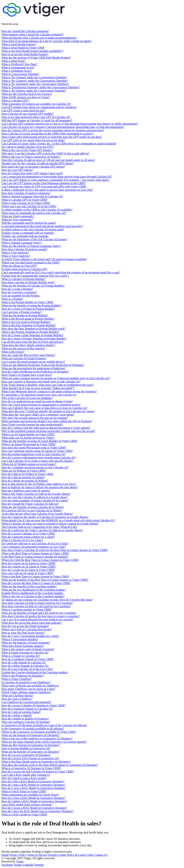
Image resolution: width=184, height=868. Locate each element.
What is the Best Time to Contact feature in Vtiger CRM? (35, 553)
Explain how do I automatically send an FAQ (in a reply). (35, 276)
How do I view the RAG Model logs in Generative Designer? (38, 811)
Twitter (18, 865)
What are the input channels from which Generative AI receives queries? (44, 742)
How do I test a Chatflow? (17, 699)
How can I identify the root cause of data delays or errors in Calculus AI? (44, 408)
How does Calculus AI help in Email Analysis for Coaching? (37, 603)
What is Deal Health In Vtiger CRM (23, 48)
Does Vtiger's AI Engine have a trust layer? (27, 375)
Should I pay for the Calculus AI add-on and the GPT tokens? (38, 163)
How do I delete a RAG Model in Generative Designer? (34, 801)
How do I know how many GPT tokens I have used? (32, 173)
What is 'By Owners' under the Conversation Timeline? (34, 91)
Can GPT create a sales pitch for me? (24, 110)
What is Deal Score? (13, 61)
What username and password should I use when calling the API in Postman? (47, 421)
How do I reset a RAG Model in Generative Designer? (33, 798)
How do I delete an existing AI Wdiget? (25, 481)
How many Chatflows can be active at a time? (28, 689)
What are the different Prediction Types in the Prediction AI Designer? (43, 365)
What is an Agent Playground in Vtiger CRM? (29, 444)
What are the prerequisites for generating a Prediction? (34, 368)
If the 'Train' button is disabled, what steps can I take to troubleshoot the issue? (48, 385)
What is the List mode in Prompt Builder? (26, 322)
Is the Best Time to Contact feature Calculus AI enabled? (35, 557)
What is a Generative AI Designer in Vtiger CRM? (31, 768)
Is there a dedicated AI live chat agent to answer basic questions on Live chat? (47, 190)
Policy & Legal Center (80, 855)
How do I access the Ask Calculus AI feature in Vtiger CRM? (38, 772)
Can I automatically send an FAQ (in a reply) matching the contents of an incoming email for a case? (61, 272)
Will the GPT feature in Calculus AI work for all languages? (37, 120)
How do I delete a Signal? (17, 715)
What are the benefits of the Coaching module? (29, 586)
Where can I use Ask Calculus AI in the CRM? (29, 206)
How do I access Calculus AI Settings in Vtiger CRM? (33, 705)
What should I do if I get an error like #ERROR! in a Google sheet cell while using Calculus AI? (58, 520)
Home (5, 855)
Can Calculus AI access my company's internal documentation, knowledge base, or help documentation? (63, 127)
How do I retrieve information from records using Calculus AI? (39, 458)
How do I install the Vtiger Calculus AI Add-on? (30, 504)
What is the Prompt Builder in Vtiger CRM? (28, 302)
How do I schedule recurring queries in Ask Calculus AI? (35, 467)
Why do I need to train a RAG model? (24, 778)
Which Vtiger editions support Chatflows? (26, 692)
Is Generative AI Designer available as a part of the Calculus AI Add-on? (44, 725)
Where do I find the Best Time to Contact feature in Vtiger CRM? (40, 560)
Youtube (39, 865)
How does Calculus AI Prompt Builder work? (28, 282)
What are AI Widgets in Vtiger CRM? (24, 471)
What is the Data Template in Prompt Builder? (29, 325)
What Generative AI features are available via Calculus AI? (36, 104)
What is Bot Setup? (13, 352)
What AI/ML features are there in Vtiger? (26, 97)
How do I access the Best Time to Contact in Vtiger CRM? (36, 583)
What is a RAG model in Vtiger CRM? (24, 814)
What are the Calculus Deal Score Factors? (27, 94)
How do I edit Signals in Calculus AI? (24, 662)
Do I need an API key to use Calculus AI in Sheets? (32, 510)
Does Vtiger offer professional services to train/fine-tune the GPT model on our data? (52, 137)
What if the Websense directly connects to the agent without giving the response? (49, 391)
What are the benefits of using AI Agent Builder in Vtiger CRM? (39, 441)
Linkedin (28, 865)
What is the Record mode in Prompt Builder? (28, 319)
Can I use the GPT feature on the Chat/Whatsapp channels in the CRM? (44, 183)
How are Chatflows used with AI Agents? (26, 491)
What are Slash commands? (18, 216)
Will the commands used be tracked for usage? (29, 223)
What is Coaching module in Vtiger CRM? (27, 610)
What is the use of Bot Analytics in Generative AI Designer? (37, 738)
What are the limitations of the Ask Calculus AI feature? (34, 239)
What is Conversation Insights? (20, 639)
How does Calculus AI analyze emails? (24, 249)
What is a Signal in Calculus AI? (21, 656)
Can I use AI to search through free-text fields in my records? (37, 619)
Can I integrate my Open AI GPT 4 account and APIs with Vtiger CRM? (44, 186)
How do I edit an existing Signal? (21, 712)
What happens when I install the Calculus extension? (32, 34)
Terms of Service (37, 855)
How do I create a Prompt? (17, 289)
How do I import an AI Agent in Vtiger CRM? (29, 567)
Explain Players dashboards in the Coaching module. (32, 593)
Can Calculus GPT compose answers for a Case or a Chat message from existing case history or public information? (70, 124)
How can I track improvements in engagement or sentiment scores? (41, 405)
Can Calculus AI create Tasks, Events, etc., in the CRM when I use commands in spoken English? (59, 144)
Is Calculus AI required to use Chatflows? (26, 682)
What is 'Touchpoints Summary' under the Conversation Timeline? (40, 87)
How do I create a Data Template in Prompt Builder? (32, 335)
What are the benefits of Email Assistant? (26, 643)
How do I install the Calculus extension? (25, 31)
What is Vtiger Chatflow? (17, 679)
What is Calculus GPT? (16, 101)
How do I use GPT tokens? (17, 170)
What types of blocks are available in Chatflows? (30, 686)
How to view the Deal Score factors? (23, 633)
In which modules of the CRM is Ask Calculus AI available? (37, 210)
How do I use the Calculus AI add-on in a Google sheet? (34, 497)
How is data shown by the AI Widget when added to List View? (39, 484)
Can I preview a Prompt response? (22, 312)
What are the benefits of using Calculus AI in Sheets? (33, 507)
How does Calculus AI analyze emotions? (26, 193)
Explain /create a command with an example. (28, 233)
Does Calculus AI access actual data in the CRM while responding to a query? (48, 134)
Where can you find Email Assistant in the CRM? (31, 262)
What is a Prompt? (12, 299)
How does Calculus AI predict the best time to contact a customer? (41, 616)
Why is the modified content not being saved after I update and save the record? (48, 431)
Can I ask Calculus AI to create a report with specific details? (37, 461)
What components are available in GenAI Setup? (30, 795)
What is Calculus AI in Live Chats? (22, 540)
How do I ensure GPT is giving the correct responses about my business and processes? (53, 130)
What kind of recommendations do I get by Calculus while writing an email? (47, 41)
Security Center (57, 855)
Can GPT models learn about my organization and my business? (39, 107)
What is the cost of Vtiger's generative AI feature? (31, 157)
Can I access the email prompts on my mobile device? (33, 362)
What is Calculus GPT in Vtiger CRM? (24, 200)
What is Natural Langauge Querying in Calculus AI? (32, 196)
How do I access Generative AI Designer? (26, 755)
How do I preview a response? (19, 292)
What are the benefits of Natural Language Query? (31, 246)
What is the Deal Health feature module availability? (32, 51)
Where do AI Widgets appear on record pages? (29, 464)
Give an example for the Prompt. (21, 296)
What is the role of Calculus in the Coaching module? (33, 596)
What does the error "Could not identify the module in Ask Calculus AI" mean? (48, 411)
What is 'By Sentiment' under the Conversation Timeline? (35, 84)
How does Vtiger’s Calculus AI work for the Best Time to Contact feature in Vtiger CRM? (55, 550)
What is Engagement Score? (18, 67)
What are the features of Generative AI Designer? (31, 735)
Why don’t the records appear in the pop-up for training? (35, 418)
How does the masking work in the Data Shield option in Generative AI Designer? (50, 765)
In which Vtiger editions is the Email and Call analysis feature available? (44, 259)
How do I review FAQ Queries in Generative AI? (30, 758)
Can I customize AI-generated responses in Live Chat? (33, 547)
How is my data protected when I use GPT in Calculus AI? (36, 117)
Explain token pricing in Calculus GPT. (25, 269)
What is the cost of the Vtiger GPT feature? (27, 150)
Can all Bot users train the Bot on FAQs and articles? (33, 342)
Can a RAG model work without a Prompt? (27, 805)
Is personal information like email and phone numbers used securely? (42, 226)
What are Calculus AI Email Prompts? (24, 358)
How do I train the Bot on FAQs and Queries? (28, 355)
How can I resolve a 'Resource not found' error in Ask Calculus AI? (41, 381)
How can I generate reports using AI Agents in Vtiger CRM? (37, 451)
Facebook (7, 865)
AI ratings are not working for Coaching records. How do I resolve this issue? (47, 600)
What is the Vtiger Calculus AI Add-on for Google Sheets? (36, 494)
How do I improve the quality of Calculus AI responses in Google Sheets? (45, 517)
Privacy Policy (18, 855)
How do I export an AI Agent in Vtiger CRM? (28, 563)
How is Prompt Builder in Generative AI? (26, 748)
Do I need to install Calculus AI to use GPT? (28, 147)
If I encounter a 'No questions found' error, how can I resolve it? (39, 395)
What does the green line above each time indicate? (32, 623)
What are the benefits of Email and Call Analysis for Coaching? (39, 613)
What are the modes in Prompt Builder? (25, 315)
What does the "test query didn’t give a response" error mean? (38, 415)
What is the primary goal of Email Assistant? (28, 649)
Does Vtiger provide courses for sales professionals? (32, 424)
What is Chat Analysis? (15, 253)
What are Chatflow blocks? (18, 695)
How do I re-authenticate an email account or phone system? (37, 401)
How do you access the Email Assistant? (25, 626)
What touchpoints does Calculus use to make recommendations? (39, 38)
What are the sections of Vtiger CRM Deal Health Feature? (36, 58)
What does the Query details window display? (28, 345)
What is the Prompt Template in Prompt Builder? (30, 332)
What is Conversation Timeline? (20, 74)
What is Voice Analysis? (16, 256)
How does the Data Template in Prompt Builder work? (33, 329)
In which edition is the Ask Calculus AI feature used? (33, 229)
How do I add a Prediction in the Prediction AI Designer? (35, 372)
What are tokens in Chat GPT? (19, 266)
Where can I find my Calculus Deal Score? (27, 629)
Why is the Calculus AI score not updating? (27, 398)
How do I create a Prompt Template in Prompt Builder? (34, 339)
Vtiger (20, 861)
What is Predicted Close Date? (19, 64)
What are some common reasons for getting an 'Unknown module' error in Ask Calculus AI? (56, 378)
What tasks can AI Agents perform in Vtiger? (28, 438)
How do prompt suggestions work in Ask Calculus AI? (33, 454)
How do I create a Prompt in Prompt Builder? (28, 309)
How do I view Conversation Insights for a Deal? (30, 636)
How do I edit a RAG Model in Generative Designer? (33, 781)
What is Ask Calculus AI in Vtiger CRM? (26, 203)
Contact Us (101, 855)
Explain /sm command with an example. (25, 236)
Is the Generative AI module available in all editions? (33, 729)
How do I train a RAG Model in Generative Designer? (33, 785)
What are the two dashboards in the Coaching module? (34, 590)
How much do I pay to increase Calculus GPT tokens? (33, 167)
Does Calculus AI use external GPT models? (28, 114)
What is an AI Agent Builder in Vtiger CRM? (28, 434)
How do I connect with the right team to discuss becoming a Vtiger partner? (46, 428)
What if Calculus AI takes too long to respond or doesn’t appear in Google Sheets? (50, 524)
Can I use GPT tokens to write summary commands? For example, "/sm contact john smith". (56, 180)
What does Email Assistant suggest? (23, 646)
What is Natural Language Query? (22, 243)
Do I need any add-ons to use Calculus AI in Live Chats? (35, 543)
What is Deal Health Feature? (19, 44)
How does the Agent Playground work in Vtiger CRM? (34, 448)
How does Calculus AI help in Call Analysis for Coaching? (36, 606)
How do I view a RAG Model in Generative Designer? (34, 788)
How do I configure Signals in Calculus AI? (27, 709)
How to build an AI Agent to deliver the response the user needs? (40, 487)
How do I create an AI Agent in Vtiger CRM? (28, 570)
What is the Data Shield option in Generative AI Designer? (36, 762)
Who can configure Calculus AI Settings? (26, 722)
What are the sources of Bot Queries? (23, 348)
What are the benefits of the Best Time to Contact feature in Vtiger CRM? (45, 580)
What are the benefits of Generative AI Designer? (31, 752)
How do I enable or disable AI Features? (25, 719)
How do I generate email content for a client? (28, 537)
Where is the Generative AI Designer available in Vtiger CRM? (39, 732)
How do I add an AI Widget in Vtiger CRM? (28, 474)
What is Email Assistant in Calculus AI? (25, 653)
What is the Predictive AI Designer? (23, 676)
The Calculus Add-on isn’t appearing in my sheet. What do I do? (39, 527)
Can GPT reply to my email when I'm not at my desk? (33, 140)
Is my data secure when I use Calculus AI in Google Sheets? (37, 514)
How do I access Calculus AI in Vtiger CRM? (28, 534)
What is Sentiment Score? (17, 71)
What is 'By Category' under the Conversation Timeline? (35, 81)
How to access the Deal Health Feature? (25, 54)
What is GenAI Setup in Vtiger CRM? (24, 791)
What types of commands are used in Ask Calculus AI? (34, 213)
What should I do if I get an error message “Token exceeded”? (38, 388)
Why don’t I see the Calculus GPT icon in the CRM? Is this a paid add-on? (45, 153)
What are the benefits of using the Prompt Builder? (31, 305)
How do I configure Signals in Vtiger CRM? (28, 659)
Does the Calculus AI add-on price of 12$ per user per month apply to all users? (48, 160)
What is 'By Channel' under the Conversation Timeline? (34, 77)
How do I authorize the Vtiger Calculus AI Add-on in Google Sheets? (42, 530)
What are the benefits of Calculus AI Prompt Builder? (33, 286)
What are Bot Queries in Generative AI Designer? (31, 745)
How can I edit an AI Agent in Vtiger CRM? (28, 573)
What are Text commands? (17, 220)
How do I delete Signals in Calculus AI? (25, 666)
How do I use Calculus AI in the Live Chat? (27, 669)
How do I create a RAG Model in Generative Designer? (34, 808)
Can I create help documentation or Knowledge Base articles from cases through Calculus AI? (57, 177)
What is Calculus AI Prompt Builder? (23, 279)
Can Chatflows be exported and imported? (26, 702)
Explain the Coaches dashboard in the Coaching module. (35, 672)
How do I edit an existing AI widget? (23, 477)
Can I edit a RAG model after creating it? (26, 775)
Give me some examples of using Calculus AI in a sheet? (35, 500)
